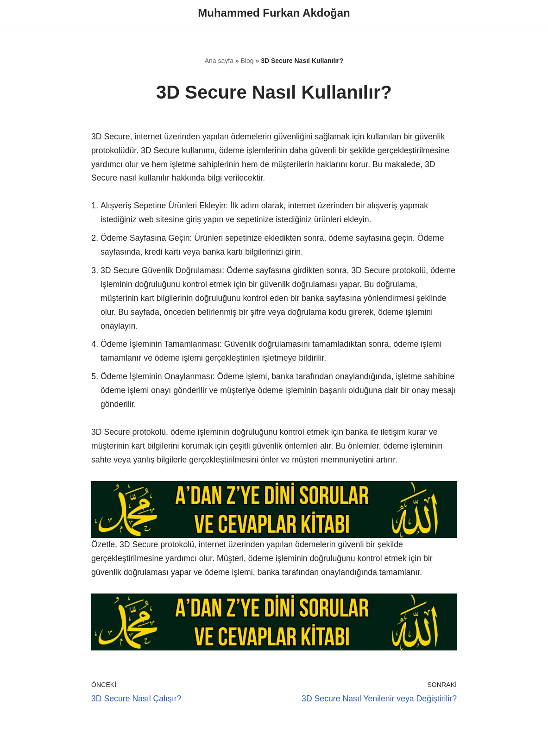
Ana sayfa (219, 61)
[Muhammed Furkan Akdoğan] (274, 13)
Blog (247, 61)
